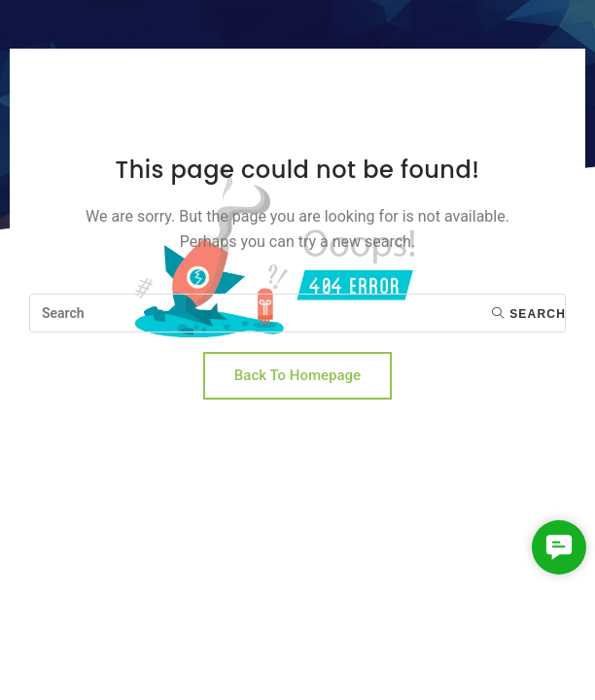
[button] (559, 547)
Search (529, 314)
